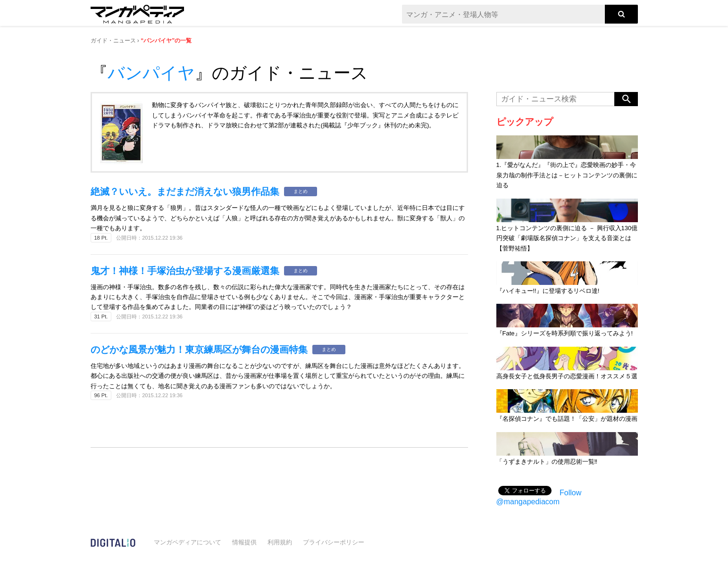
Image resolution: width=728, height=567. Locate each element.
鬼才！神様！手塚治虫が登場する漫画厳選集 (185, 271)
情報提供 (244, 542)
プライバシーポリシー (334, 542)
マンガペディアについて (188, 542)
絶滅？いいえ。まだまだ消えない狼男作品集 (185, 192)
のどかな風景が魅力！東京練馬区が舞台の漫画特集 (199, 350)
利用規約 (280, 542)
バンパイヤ (151, 73)
